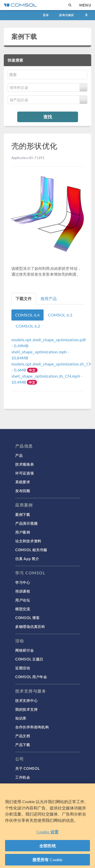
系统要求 (23, 482)
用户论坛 (23, 600)
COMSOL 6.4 (27, 315)
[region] (48, 826)
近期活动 (23, 668)
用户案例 (23, 532)
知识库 (21, 718)
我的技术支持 (26, 709)
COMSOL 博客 (27, 618)
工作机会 (23, 777)
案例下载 (24, 36)
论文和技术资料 (28, 541)
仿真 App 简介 (27, 559)
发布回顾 (23, 491)
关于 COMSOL (27, 768)
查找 (48, 117)
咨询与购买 (66, 15)
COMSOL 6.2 (28, 326)
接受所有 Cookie (48, 860)
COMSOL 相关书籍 (31, 550)
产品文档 (23, 736)
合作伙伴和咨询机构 (32, 727)
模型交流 (23, 609)
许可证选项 (25, 473)
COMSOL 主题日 (29, 659)
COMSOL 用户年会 (31, 677)
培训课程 (23, 591)
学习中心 (23, 582)
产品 (19, 455)
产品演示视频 (26, 523)
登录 (46, 15)
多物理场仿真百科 (30, 626)
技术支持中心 (26, 700)
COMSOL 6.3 (60, 315)
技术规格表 (25, 464)
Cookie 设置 (48, 832)
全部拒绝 (48, 846)
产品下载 (23, 745)
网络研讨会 (25, 650)
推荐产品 (49, 298)
